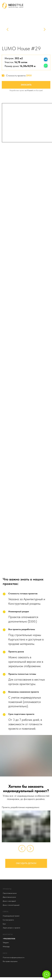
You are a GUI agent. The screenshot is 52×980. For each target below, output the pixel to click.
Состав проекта (8, 920)
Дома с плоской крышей (11, 905)
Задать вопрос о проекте (11, 928)
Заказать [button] (26, 85)
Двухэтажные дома (9, 897)
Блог (4, 924)
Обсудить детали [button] (26, 863)
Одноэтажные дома (10, 893)
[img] (50, 5)
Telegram (6, 943)
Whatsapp (6, 947)
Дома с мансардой (9, 901)
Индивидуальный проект (11, 916)
